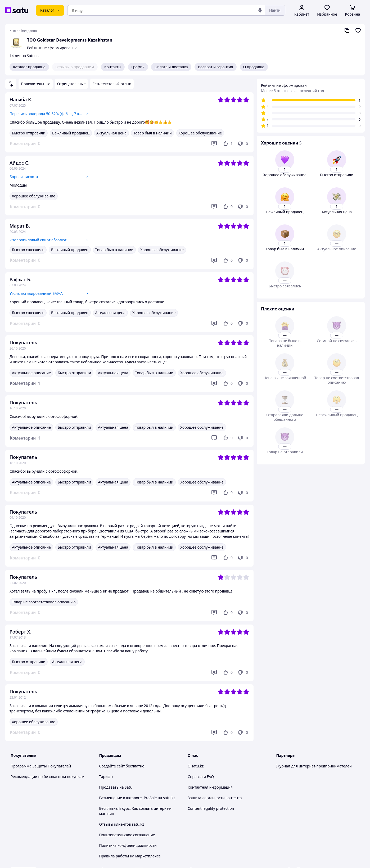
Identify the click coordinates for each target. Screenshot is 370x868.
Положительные (36, 84)
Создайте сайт (112, 766)
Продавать (109, 787)
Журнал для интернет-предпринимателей (314, 766)
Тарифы (106, 777)
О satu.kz (196, 766)
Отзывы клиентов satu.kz (122, 824)
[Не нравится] (243, 144)
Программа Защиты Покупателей (41, 766)
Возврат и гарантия (216, 67)
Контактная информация (210, 787)
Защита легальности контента (215, 798)
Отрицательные (71, 84)
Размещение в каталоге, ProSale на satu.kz (137, 798)
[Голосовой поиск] (260, 10)
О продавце (254, 67)
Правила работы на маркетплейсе (130, 856)
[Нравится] (227, 144)
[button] (25, 383)
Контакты (113, 67)
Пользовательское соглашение (127, 835)
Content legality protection (211, 808)
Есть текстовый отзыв (112, 84)
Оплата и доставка (171, 67)
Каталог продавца (29, 67)
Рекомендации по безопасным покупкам (47, 777)
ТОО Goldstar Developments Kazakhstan (70, 40)
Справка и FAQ (201, 777)
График (138, 67)
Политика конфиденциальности (128, 845)
